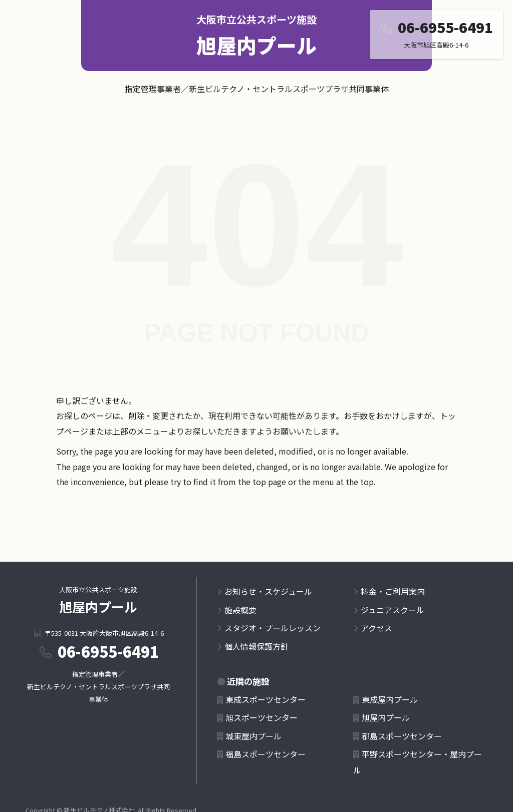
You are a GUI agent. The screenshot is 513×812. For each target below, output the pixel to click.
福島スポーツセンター (266, 754)
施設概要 (240, 610)
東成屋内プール (390, 699)
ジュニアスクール (393, 610)
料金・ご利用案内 (393, 591)
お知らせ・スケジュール (268, 591)
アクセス (376, 628)
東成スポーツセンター (266, 699)
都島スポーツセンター (402, 736)
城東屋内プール (253, 736)
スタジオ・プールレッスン (273, 628)
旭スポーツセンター (262, 717)
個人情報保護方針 (256, 646)
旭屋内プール (256, 45)
